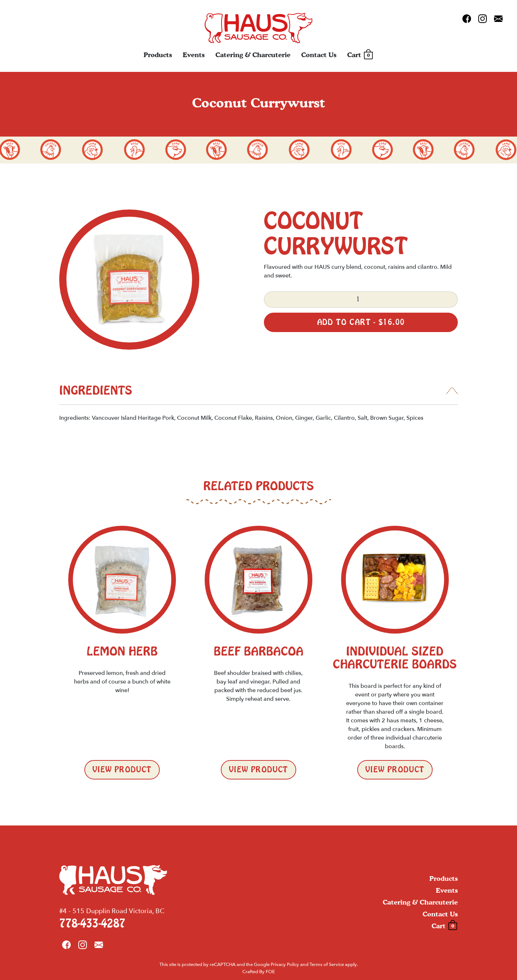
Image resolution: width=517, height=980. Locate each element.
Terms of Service (327, 965)
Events (194, 55)
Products (158, 55)
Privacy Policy (285, 965)
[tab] (258, 395)
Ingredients (96, 391)
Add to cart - (361, 322)
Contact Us (319, 55)
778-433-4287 (92, 924)
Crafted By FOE (259, 972)
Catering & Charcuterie (253, 55)
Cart (360, 55)
